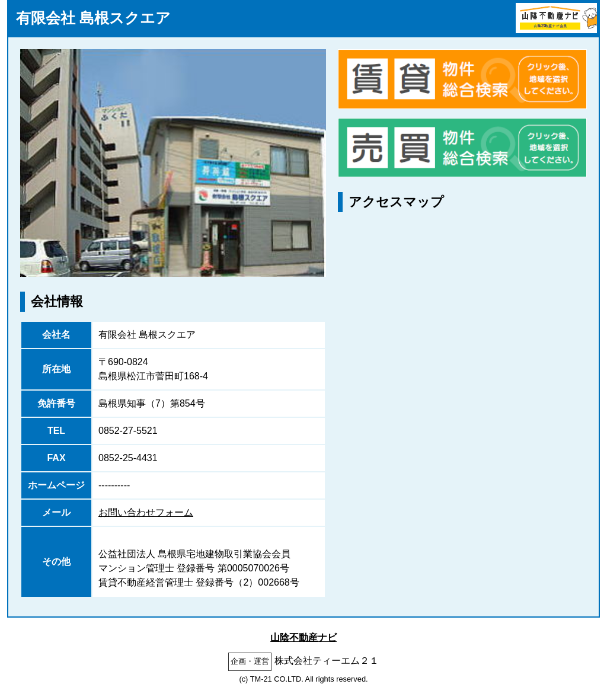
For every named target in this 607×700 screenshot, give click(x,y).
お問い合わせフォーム (146, 512)
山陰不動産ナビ (303, 637)
